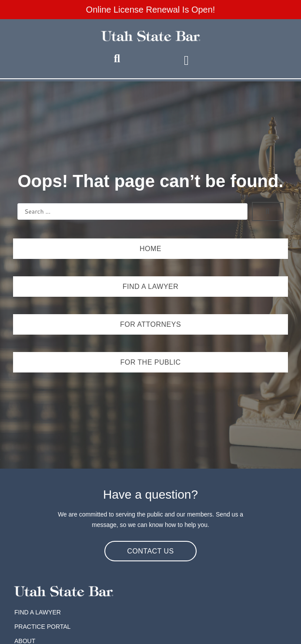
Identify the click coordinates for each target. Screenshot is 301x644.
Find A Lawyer (38, 612)
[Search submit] (268, 211)
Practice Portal (42, 627)
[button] (186, 60)
